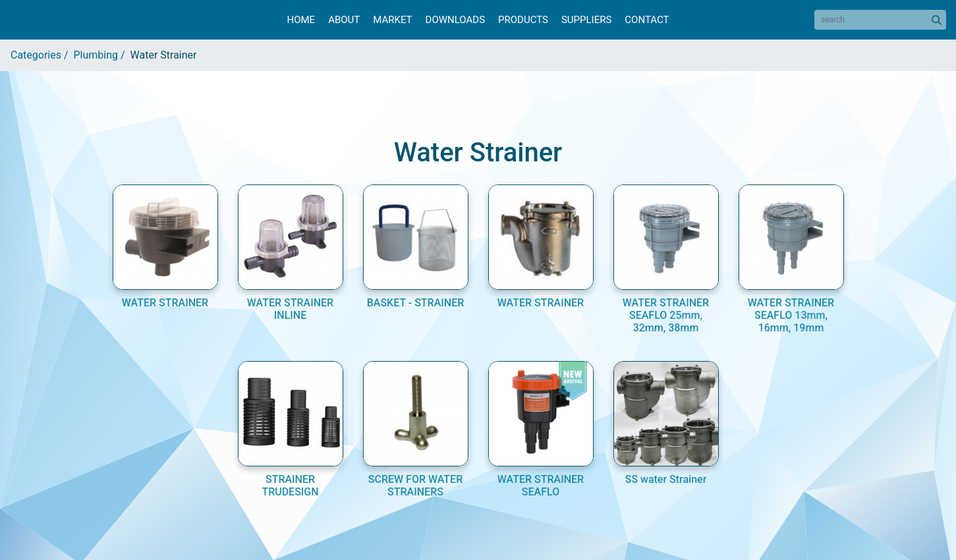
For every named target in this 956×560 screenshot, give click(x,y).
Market (392, 20)
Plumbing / (102, 55)
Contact (647, 20)
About (344, 20)
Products (523, 20)
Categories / (42, 55)
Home (301, 20)
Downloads (455, 20)
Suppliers (586, 20)
